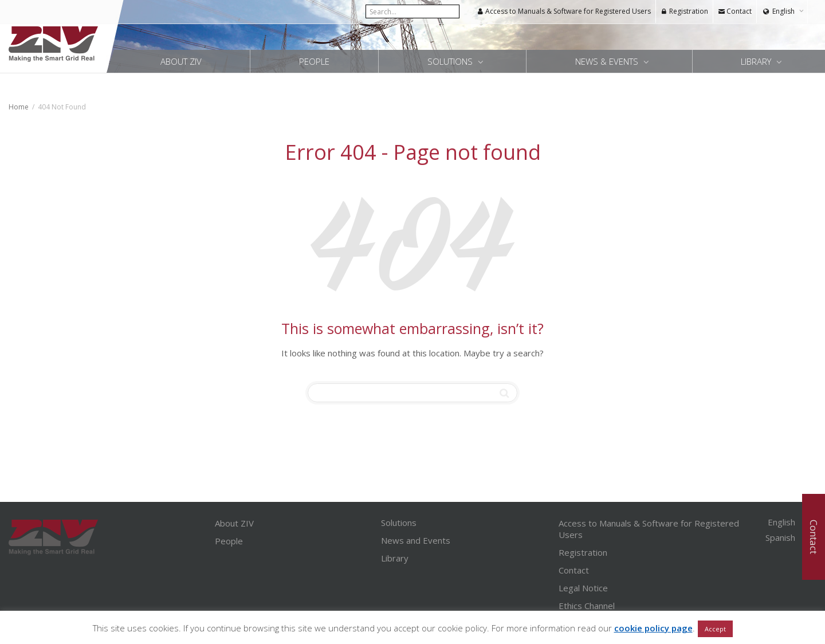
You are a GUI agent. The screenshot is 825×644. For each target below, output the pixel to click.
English (783, 11)
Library (395, 558)
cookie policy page (653, 628)
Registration (684, 11)
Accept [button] (715, 629)
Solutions (451, 61)
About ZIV (181, 61)
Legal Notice (583, 588)
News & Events (608, 61)
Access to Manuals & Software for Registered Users (564, 11)
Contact (735, 11)
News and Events (416, 540)
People (314, 61)
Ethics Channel (587, 606)
